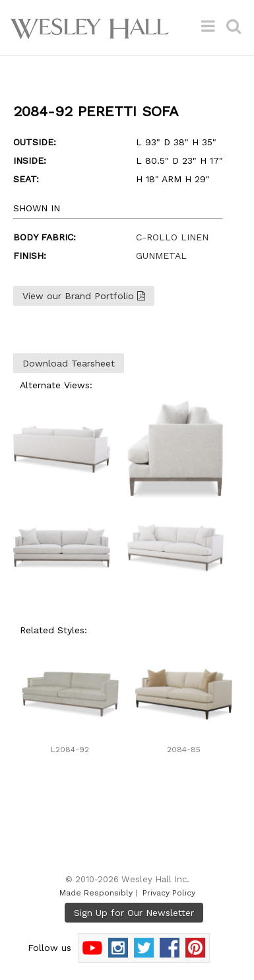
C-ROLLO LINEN (172, 237)
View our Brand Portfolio (84, 296)
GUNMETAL (161, 256)
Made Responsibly (96, 893)
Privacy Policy (169, 893)
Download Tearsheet (69, 363)
